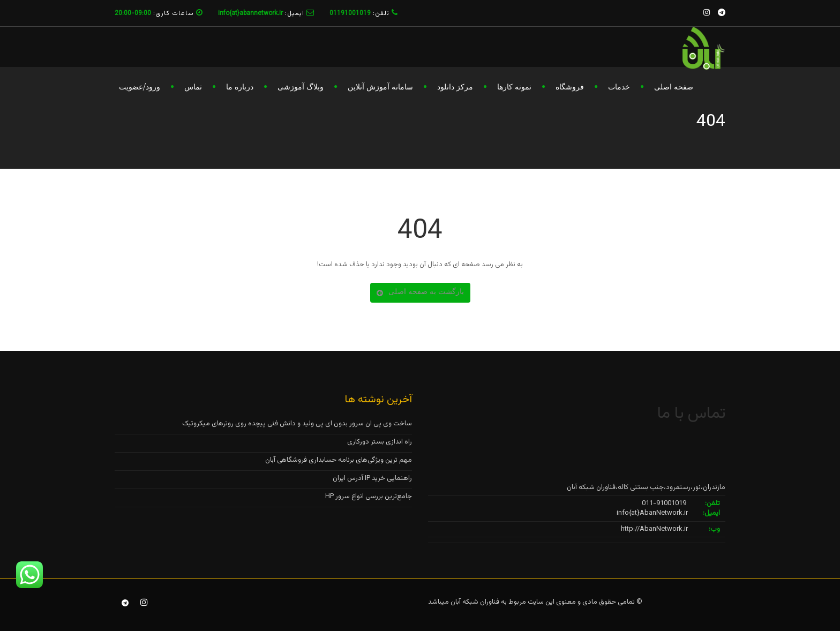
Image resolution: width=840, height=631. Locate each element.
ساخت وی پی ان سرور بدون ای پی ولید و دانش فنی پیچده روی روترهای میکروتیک (297, 424)
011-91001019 (664, 504)
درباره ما (240, 87)
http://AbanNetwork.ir (654, 529)
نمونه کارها (514, 87)
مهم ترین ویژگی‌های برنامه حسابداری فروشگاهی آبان (339, 460)
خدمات (619, 87)
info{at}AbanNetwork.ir (652, 513)
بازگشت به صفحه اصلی (420, 291)
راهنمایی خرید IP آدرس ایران (372, 478)
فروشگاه (570, 87)
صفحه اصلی (674, 87)
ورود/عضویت (140, 87)
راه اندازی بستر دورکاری (380, 442)
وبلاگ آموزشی (301, 87)
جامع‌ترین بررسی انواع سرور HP (369, 497)
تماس (193, 87)
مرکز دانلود (455, 87)
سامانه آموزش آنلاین (380, 87)
